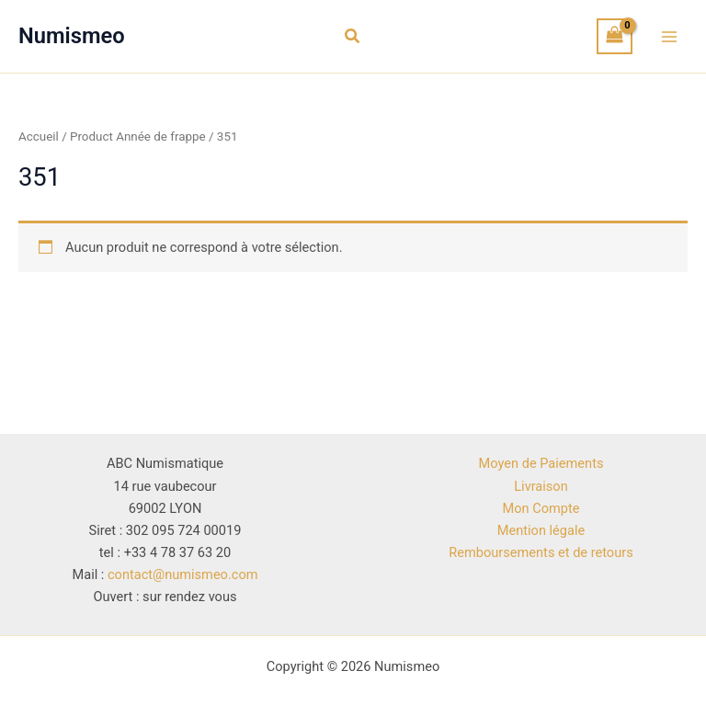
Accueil (39, 136)
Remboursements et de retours (541, 552)
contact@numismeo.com (183, 574)
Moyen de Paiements (541, 463)
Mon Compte (541, 508)
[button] (353, 36)
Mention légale (541, 530)
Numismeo (72, 36)
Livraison (541, 486)
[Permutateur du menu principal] (669, 36)
